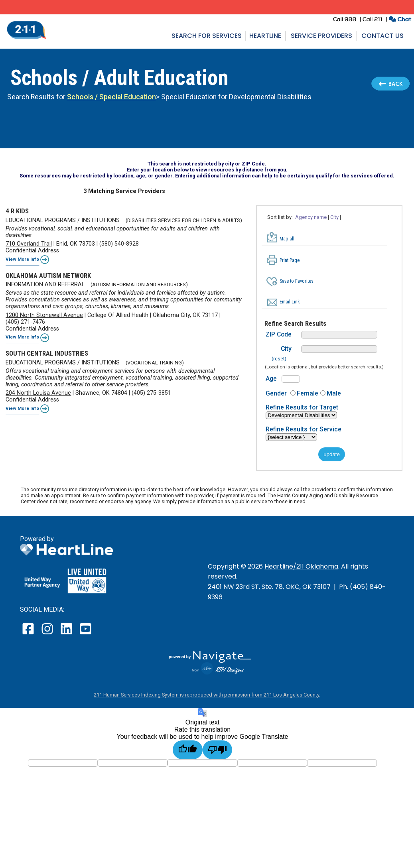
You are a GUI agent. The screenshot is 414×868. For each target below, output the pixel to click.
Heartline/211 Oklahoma (301, 566)
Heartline (265, 36)
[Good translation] (188, 750)
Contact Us (382, 36)
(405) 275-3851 (151, 393)
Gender (276, 393)
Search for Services (207, 36)
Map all (287, 239)
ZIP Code (279, 334)
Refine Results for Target (302, 407)
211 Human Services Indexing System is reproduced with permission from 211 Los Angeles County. (207, 695)
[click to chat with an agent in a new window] (400, 20)
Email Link (290, 302)
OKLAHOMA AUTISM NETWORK (48, 276)
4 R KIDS (17, 211)
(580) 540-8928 (119, 244)
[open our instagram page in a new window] (48, 634)
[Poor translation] (218, 750)
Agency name (311, 217)
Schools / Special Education (111, 97)
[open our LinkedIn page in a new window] (67, 634)
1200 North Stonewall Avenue (44, 315)
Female (308, 393)
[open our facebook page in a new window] (29, 634)
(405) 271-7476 (25, 322)
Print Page (290, 260)
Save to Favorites (297, 281)
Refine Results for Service (304, 429)
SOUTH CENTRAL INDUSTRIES (47, 353)
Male (334, 393)
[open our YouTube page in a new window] (85, 634)
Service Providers (321, 36)
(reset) (279, 359)
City (334, 217)
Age (271, 379)
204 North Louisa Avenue (38, 393)
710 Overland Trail (29, 244)
